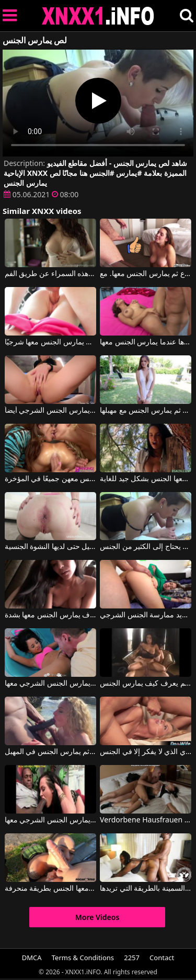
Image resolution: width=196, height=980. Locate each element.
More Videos (97, 917)
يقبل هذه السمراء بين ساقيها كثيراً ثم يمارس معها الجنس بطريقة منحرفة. (50, 889)
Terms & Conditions (83, 958)
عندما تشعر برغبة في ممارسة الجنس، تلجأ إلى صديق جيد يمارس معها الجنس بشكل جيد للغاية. (146, 479)
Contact (162, 958)
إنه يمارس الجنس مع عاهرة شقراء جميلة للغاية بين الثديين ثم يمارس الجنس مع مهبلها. (146, 411)
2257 (132, 958)
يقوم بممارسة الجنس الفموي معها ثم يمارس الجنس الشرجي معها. (50, 820)
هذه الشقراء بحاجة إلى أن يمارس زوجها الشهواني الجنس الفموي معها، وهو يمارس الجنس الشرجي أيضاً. (50, 411)
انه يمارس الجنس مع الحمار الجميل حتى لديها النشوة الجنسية (50, 547)
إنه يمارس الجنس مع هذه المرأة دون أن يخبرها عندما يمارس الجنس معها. (146, 342)
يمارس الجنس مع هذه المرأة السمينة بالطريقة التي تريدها (146, 889)
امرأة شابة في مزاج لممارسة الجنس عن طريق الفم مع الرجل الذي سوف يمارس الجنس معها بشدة (50, 615)
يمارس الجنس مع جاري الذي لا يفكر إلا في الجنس (146, 752)
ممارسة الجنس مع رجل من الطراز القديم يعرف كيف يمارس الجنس (146, 684)
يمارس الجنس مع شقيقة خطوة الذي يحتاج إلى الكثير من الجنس (146, 547)
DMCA (32, 958)
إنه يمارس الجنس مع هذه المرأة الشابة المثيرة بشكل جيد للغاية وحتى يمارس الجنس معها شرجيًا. (50, 342)
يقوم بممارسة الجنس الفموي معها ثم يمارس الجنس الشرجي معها (50, 684)
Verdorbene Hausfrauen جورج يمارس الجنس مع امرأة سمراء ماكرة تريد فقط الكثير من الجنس (146, 820)
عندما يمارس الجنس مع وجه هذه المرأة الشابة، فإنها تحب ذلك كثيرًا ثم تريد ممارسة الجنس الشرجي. (146, 615)
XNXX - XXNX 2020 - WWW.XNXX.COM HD (98, 16)
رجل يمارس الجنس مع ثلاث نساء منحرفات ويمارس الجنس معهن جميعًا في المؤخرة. (50, 479)
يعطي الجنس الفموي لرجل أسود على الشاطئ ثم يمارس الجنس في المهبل (50, 752)
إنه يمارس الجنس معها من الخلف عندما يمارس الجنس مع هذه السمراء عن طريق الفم (50, 274)
